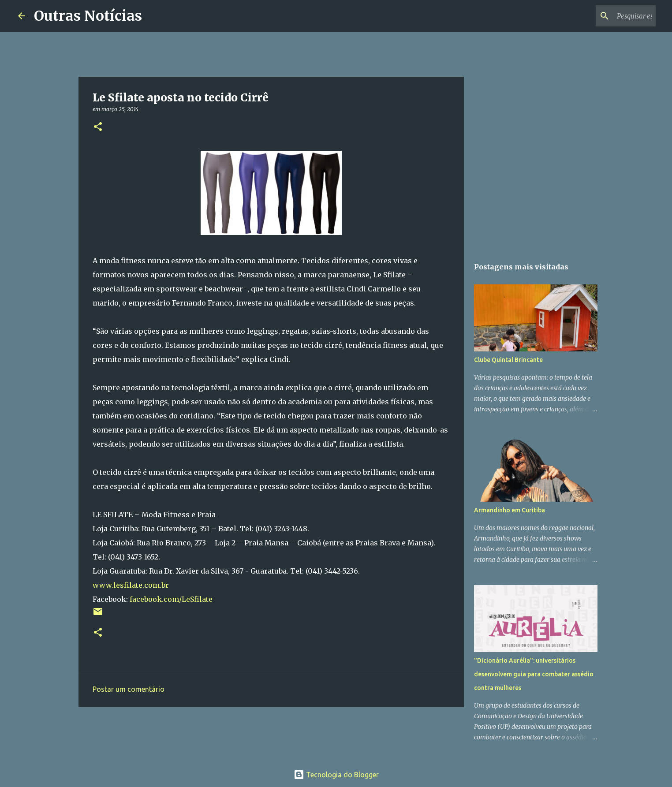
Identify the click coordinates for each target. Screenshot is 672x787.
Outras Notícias (88, 16)
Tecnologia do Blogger (336, 775)
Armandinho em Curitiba (510, 510)
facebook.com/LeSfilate (171, 599)
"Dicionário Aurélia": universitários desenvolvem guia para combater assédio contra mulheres (534, 674)
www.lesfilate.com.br (131, 585)
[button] (98, 127)
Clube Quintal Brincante (508, 360)
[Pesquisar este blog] (609, 16)
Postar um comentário (129, 689)
